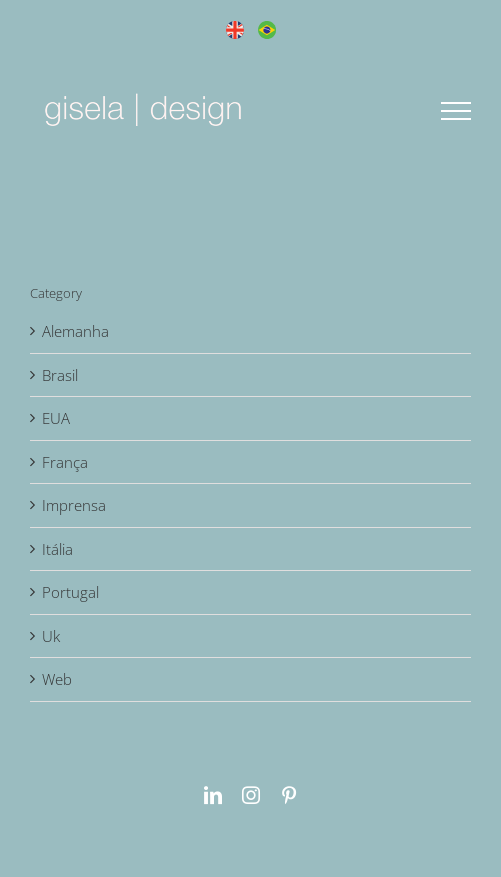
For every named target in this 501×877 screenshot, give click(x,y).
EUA (56, 418)
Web (57, 679)
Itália (57, 549)
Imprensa (74, 505)
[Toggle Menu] (456, 111)
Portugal (70, 592)
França (65, 462)
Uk (51, 636)
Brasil (60, 375)
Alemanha (75, 331)
